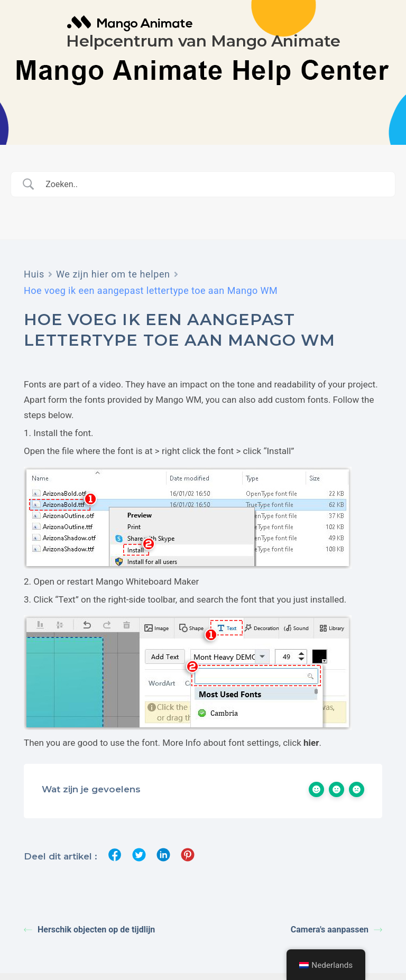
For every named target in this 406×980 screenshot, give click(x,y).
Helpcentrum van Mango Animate (203, 41)
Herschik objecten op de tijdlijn (89, 930)
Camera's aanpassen (336, 930)
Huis (34, 274)
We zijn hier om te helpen (113, 274)
